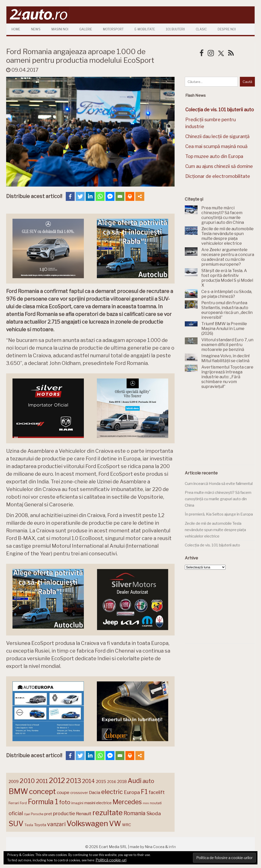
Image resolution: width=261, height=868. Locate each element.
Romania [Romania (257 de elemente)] (135, 813)
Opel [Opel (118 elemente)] (27, 814)
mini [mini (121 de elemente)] (146, 803)
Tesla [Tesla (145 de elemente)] (29, 825)
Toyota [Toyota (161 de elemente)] (40, 825)
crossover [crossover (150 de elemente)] (79, 793)
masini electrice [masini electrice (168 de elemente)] (98, 803)
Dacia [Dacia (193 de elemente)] (95, 792)
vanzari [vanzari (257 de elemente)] (56, 824)
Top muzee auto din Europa (214, 156)
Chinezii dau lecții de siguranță (217, 136)
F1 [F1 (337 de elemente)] (144, 792)
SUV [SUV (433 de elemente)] (16, 824)
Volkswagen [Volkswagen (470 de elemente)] (87, 823)
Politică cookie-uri (111, 860)
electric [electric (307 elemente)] (112, 792)
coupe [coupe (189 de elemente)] (63, 792)
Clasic (201, 29)
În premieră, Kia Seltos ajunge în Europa (219, 514)
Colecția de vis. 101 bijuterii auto (212, 545)
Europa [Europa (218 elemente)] (132, 792)
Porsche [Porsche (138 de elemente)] (37, 814)
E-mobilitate (145, 29)
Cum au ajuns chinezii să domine (219, 166)
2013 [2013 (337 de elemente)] (74, 781)
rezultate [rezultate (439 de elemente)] (108, 813)
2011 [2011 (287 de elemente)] (42, 781)
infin (172, 847)
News (36, 29)
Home (16, 29)
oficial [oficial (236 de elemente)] (16, 813)
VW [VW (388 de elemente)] (115, 824)
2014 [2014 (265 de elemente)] (88, 781)
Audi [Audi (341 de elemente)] (135, 781)
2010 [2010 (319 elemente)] (27, 781)
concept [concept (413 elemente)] (42, 791)
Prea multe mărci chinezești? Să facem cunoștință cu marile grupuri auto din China (218, 499)
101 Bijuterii (175, 29)
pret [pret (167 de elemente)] (48, 814)
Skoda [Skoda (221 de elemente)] (154, 813)
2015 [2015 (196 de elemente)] (101, 781)
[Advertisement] (223, 430)
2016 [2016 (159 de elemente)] (112, 782)
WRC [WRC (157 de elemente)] (127, 825)
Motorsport (113, 29)
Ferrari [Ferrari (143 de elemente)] (14, 803)
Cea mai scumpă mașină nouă (216, 146)
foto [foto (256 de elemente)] (65, 802)
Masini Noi (60, 29)
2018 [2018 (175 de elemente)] (122, 782)
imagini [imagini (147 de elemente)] (77, 803)
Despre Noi (227, 29)
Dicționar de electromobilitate (218, 176)
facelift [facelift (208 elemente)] (157, 792)
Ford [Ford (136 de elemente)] (23, 803)
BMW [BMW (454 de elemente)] (18, 791)
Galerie (86, 29)
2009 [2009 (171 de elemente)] (14, 782)
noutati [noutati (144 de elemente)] (156, 803)
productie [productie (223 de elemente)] (64, 813)
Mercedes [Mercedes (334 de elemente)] (127, 802)
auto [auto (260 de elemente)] (148, 781)
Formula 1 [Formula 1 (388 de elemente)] (43, 802)
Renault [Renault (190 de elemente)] (84, 814)
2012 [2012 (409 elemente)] (57, 781)
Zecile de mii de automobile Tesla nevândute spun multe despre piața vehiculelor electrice (215, 530)
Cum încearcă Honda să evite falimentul (219, 484)
